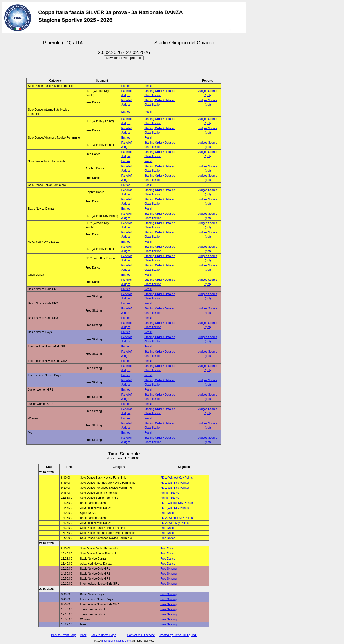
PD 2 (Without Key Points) (177, 518)
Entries (126, 86)
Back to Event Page (64, 635)
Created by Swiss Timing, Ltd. (178, 635)
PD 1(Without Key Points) (177, 503)
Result (148, 86)
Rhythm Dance (170, 493)
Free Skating (168, 569)
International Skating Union (117, 641)
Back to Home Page (103, 635)
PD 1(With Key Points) (175, 483)
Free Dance (168, 513)
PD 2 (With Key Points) (175, 523)
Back (83, 635)
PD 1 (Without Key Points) (177, 478)
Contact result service (141, 635)
